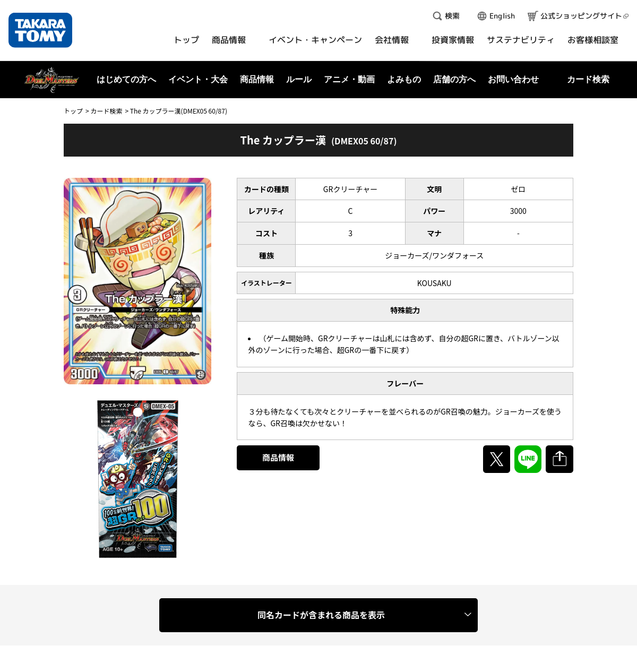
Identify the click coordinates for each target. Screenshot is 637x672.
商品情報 (278, 457)
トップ (73, 111)
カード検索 (106, 111)
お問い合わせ (513, 79)
